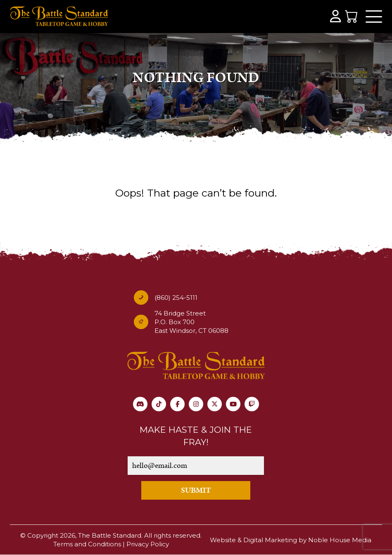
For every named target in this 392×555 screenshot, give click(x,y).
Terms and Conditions (87, 544)
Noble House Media (340, 540)
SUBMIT (196, 490)
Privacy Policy (148, 544)
